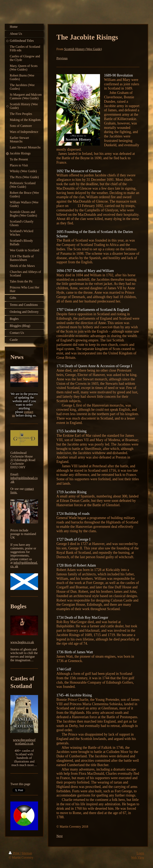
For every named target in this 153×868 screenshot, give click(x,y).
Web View (138, 858)
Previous (62, 58)
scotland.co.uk (24, 743)
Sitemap (27, 853)
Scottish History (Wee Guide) (83, 49)
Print (14, 853)
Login (140, 853)
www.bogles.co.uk (22, 642)
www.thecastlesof (24, 740)
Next (59, 836)
